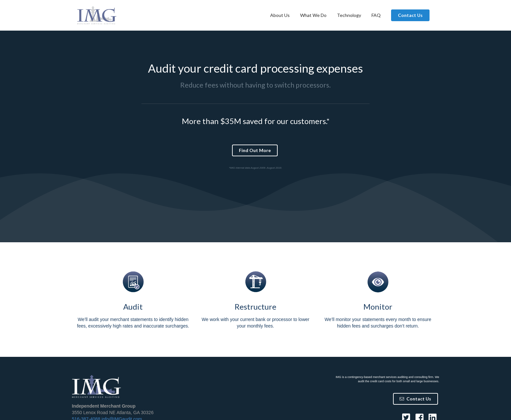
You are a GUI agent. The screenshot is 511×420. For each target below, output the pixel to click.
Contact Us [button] (410, 15)
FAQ (376, 15)
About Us (280, 15)
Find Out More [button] (255, 150)
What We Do (313, 15)
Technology (349, 15)
